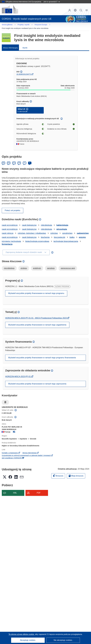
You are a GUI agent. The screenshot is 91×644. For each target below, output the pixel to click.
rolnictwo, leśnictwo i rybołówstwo (32, 230)
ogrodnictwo (67, 230)
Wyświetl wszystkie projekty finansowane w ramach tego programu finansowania (42, 355)
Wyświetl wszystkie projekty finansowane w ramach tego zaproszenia (37, 381)
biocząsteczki (60, 234)
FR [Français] (19, 160)
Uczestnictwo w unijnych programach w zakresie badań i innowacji (27, 452)
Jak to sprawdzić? (51, 2)
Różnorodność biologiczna (30, 131)
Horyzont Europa (18, 25)
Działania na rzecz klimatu (61, 126)
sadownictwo (83, 230)
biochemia (45, 234)
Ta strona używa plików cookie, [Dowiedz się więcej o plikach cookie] (22, 634)
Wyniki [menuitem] (25, 45)
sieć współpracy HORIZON (13, 455)
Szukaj (81, 10)
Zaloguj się (70, 10)
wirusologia (62, 226)
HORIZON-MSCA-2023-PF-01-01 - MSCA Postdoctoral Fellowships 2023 (36, 315)
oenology (51, 265)
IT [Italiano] (24, 160)
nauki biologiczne (29, 222)
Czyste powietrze (61, 121)
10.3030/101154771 (24, 71)
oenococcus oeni (68, 265)
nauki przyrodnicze (10, 222)
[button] (75, 10)
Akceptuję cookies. (28, 640)
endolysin (37, 265)
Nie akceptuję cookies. (63, 640)
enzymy (82, 234)
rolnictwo (54, 230)
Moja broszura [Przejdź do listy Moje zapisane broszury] (76, 473)
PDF (39, 490)
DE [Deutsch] (3, 160)
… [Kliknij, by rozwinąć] (6, 25)
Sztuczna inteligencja (30, 126)
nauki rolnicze (8, 230)
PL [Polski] (30, 160)
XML (15, 490)
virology (24, 265)
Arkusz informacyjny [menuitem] (10, 45)
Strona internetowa (31, 450)
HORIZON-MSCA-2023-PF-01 (18, 373)
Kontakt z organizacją (11, 450)
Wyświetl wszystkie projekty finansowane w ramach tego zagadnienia (37, 322)
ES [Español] (14, 160)
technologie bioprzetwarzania (66, 238)
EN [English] (9, 160)
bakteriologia (62, 222)
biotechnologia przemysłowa (37, 238)
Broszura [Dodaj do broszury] (58, 472)
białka (72, 234)
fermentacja (7, 241)
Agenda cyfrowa (30, 121)
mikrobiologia (46, 222)
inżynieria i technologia (11, 238)
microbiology (9, 265)
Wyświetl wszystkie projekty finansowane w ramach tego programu (36, 290)
